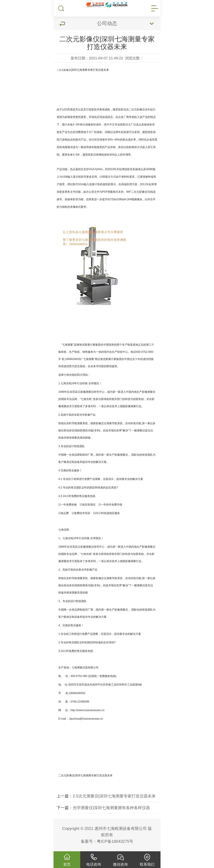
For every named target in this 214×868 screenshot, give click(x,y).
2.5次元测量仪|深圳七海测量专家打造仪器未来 (114, 796)
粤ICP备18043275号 (115, 841)
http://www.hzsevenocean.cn (88, 710)
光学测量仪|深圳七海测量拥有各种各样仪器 (111, 808)
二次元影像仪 (64, 70)
